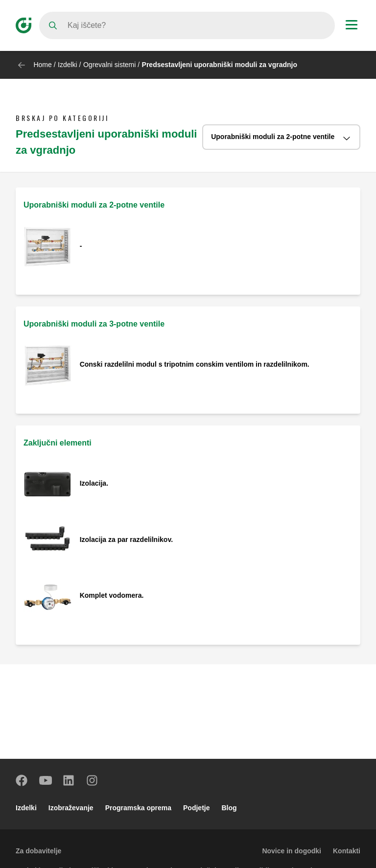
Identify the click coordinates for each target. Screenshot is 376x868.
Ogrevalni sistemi (109, 65)
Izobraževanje (71, 808)
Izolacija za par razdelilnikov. (127, 540)
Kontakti (347, 851)
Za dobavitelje (38, 851)
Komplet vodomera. (112, 595)
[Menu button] (352, 26)
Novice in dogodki (292, 851)
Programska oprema (138, 808)
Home (42, 65)
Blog (229, 808)
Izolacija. (94, 483)
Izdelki (68, 65)
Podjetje (196, 808)
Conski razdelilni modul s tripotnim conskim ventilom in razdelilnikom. (195, 364)
